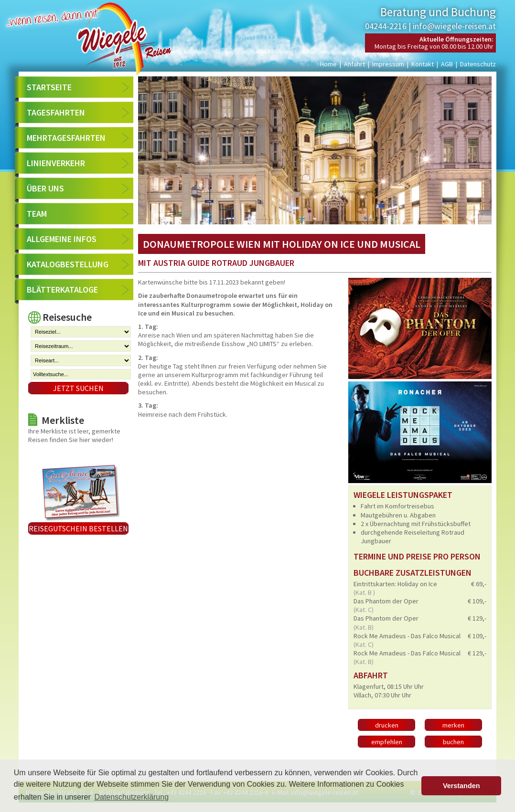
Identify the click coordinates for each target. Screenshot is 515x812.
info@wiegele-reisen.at (454, 26)
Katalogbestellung (68, 264)
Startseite (49, 87)
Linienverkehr (56, 163)
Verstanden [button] (461, 786)
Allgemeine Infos (62, 239)
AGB (447, 64)
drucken (387, 725)
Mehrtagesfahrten (66, 138)
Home (328, 64)
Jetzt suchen (78, 388)
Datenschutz (478, 64)
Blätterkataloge (62, 290)
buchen (453, 742)
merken (453, 725)
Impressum (388, 64)
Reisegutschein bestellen (78, 528)
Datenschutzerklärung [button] (131, 797)
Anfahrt (354, 64)
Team (37, 214)
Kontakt (423, 64)
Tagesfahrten (56, 112)
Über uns (45, 188)
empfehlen (387, 742)
